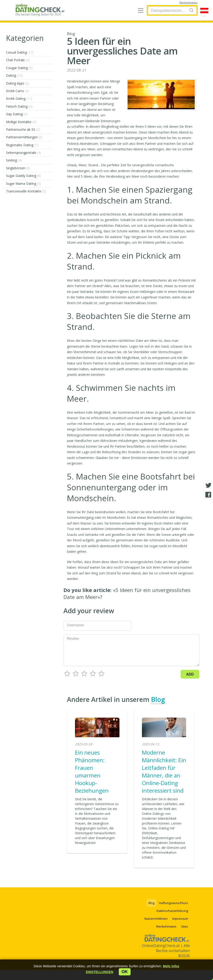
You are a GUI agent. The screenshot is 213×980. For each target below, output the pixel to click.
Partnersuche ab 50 (23, 129)
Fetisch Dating (19, 106)
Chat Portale (18, 60)
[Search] (191, 10)
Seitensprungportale (23, 153)
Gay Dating (17, 114)
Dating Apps (18, 83)
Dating (14, 75)
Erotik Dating (19, 99)
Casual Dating (20, 52)
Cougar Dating (19, 68)
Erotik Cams (17, 91)
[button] (100, 972)
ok (125, 972)
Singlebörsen (18, 168)
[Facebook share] (208, 495)
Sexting (14, 160)
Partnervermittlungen (24, 137)
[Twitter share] (208, 485)
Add (190, 674)
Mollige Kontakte (21, 122)
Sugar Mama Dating (23, 184)
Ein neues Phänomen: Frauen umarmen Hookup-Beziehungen (92, 771)
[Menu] (141, 11)
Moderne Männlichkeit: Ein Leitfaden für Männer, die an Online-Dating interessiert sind (164, 771)
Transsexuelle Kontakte (26, 191)
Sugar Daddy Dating (23, 176)
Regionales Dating (22, 145)
